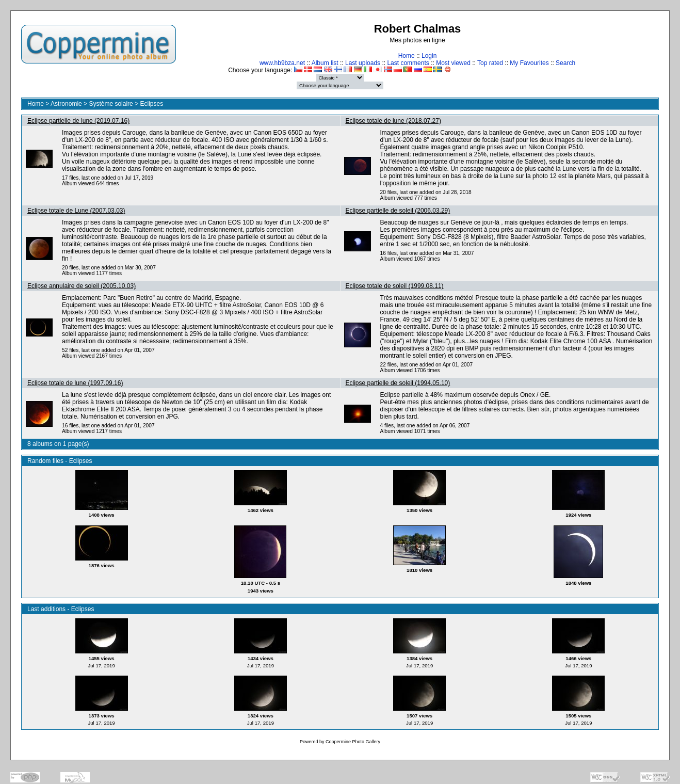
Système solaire (111, 104)
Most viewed (453, 63)
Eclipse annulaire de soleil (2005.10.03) (82, 286)
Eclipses (151, 104)
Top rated (490, 63)
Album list (325, 63)
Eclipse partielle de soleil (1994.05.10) (398, 383)
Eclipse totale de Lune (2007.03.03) (76, 211)
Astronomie (66, 104)
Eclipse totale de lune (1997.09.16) (75, 383)
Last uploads (363, 63)
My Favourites (529, 63)
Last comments (408, 63)
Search (565, 63)
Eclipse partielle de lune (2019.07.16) (78, 121)
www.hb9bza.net (282, 63)
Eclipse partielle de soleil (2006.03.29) (398, 211)
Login (429, 56)
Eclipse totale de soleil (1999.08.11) (395, 286)
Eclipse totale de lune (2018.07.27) (393, 121)
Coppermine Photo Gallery (353, 742)
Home (407, 56)
